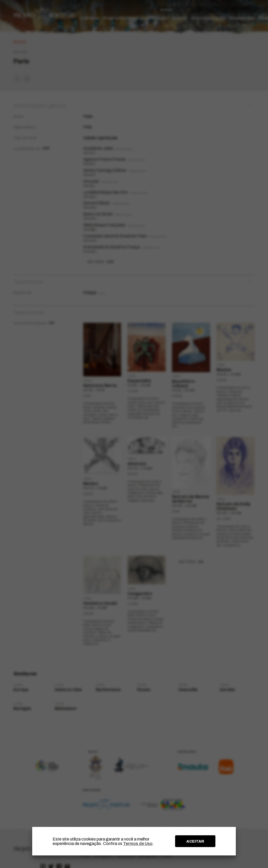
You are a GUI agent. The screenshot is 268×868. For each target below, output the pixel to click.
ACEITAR (195, 841)
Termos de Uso (138, 844)
